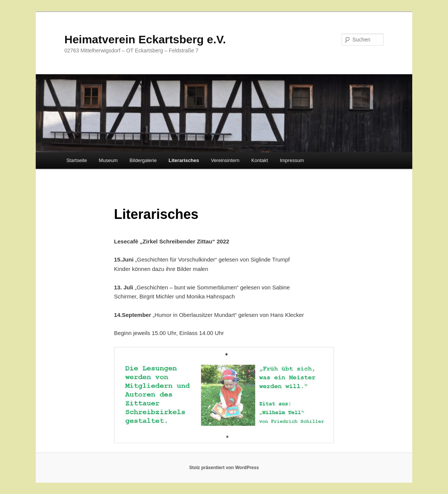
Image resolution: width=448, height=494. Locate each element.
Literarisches (184, 160)
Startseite (77, 160)
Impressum (292, 160)
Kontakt (260, 160)
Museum (108, 160)
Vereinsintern (225, 160)
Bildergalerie (143, 160)
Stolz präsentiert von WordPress (224, 468)
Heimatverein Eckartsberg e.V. (145, 39)
